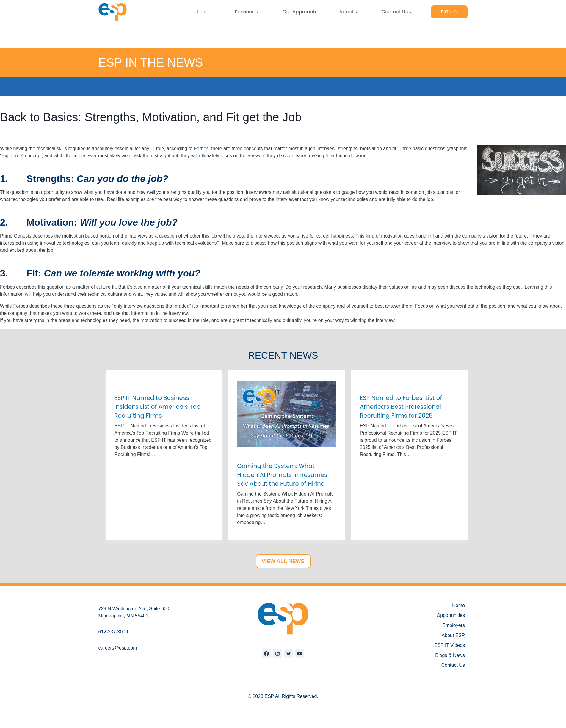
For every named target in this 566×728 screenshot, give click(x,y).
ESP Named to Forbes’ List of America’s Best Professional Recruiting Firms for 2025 (401, 407)
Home (204, 12)
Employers (454, 625)
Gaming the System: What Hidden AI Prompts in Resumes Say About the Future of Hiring (282, 475)
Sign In (449, 12)
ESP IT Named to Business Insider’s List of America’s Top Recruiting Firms (158, 407)
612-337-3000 (113, 632)
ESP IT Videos (450, 645)
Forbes (201, 148)
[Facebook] (266, 654)
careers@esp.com (118, 648)
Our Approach (299, 12)
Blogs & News (450, 655)
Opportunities (451, 615)
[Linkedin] (277, 654)
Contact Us (453, 665)
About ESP (453, 635)
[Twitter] (289, 654)
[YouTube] (300, 654)
